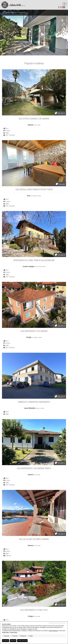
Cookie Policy (5, 632)
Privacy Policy (14, 632)
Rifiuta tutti (13, 641)
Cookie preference (53, 631)
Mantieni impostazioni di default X (58, 623)
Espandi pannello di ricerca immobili (14, 12)
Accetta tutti (6, 641)
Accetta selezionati (22, 641)
